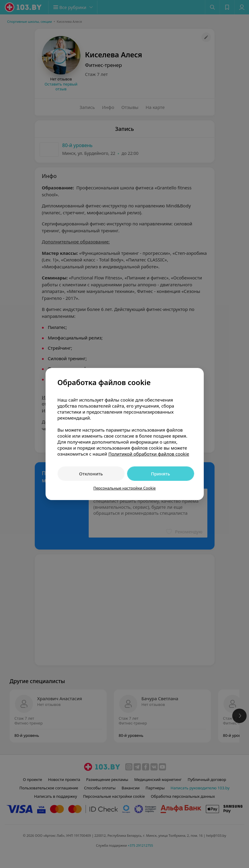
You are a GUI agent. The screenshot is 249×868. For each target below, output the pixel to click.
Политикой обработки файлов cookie (149, 454)
